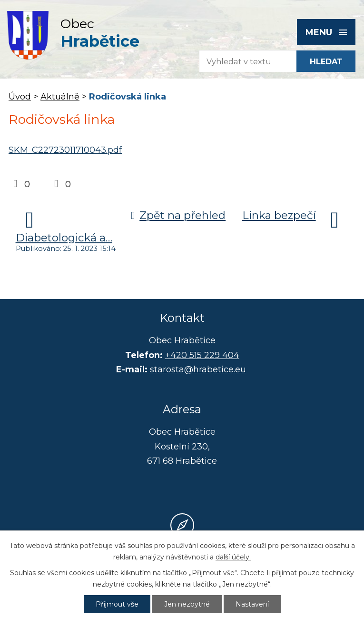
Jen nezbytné (187, 604)
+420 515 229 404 (202, 355)
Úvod (20, 97)
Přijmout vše (117, 604)
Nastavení (252, 604)
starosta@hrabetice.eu (198, 369)
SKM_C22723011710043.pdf (65, 150)
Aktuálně (60, 97)
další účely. (233, 557)
